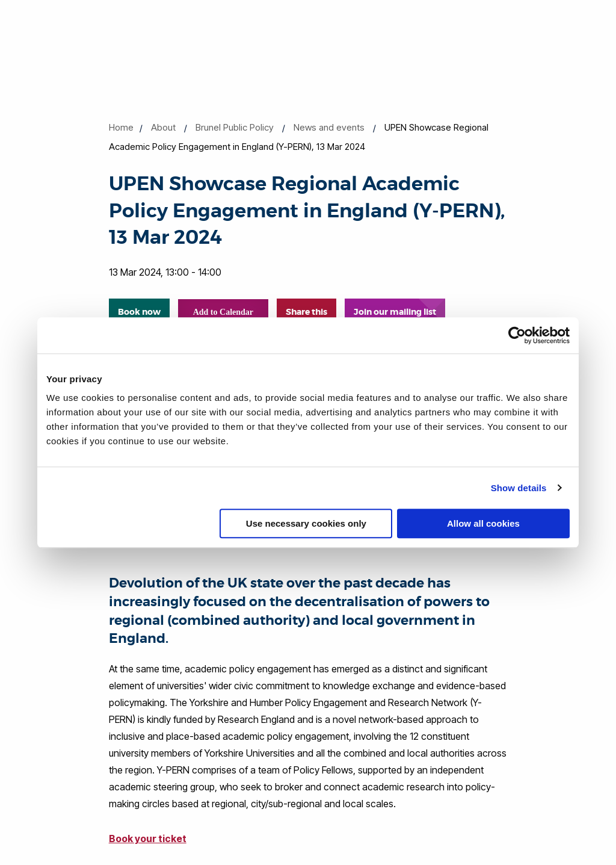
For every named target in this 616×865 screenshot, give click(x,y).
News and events (329, 127)
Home (121, 127)
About (163, 127)
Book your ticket (148, 839)
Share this (306, 312)
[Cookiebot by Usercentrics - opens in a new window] (517, 335)
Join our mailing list (395, 312)
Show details (519, 488)
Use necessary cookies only (306, 523)
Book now (139, 312)
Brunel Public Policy (235, 127)
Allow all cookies (483, 523)
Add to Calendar (223, 312)
